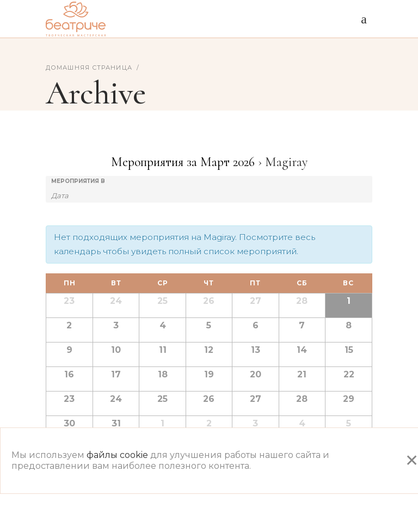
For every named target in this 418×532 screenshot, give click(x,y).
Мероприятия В (78, 181)
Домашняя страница (89, 68)
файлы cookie (117, 455)
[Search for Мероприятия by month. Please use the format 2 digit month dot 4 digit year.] (78, 195)
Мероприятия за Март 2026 (183, 162)
